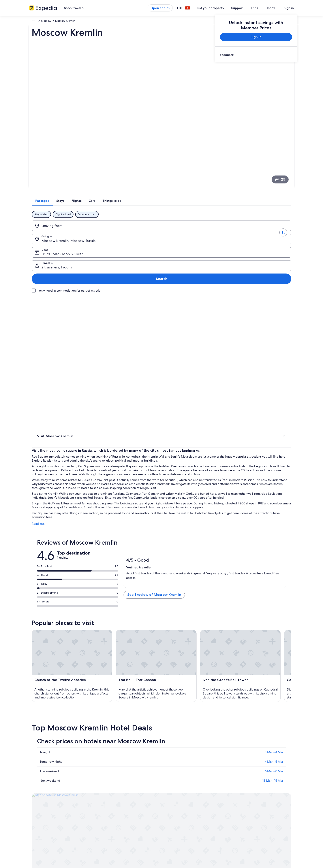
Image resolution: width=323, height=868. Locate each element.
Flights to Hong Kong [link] (110, 801)
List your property (218, 8)
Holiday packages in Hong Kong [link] (117, 794)
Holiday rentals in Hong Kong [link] (115, 787)
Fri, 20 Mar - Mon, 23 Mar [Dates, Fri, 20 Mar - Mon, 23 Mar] (178, 181)
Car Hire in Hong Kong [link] (111, 808)
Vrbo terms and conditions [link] (182, 801)
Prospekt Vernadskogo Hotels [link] (183, 693)
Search (277, 179)
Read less (103, 317)
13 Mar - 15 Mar (141, 646)
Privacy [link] (170, 773)
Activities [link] (43, 251)
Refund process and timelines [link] (252, 787)
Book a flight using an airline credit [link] (255, 794)
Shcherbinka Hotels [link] (56, 727)
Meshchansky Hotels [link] (56, 710)
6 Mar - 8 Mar (142, 637)
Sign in (289, 8)
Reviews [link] (43, 257)
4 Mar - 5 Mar (142, 627)
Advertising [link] (36, 801)
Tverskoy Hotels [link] (53, 702)
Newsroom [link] (36, 808)
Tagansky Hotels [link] (174, 710)
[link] (256, 55)
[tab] (125, 154)
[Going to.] (119, 179)
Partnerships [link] (37, 794)
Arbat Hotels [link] (51, 693)
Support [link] (239, 773)
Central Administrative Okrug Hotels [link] (188, 727)
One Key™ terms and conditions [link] (185, 794)
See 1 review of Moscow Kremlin (197, 391)
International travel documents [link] (253, 801)
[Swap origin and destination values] (91, 179)
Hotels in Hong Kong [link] (110, 780)
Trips (262, 8)
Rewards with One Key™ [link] (112, 815)
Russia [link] (42, 21)
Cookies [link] (171, 780)
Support (245, 8)
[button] (161, 664)
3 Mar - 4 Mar (142, 618)
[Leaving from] (63, 179)
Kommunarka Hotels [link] (177, 702)
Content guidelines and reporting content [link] (191, 808)
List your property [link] (40, 787)
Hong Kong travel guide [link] (112, 773)
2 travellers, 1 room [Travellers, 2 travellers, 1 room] (238, 181)
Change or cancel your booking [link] (253, 780)
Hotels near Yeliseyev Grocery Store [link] (187, 719)
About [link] (33, 773)
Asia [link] (32, 21)
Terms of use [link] (173, 787)
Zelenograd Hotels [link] (55, 719)
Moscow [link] (54, 21)
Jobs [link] (32, 780)
